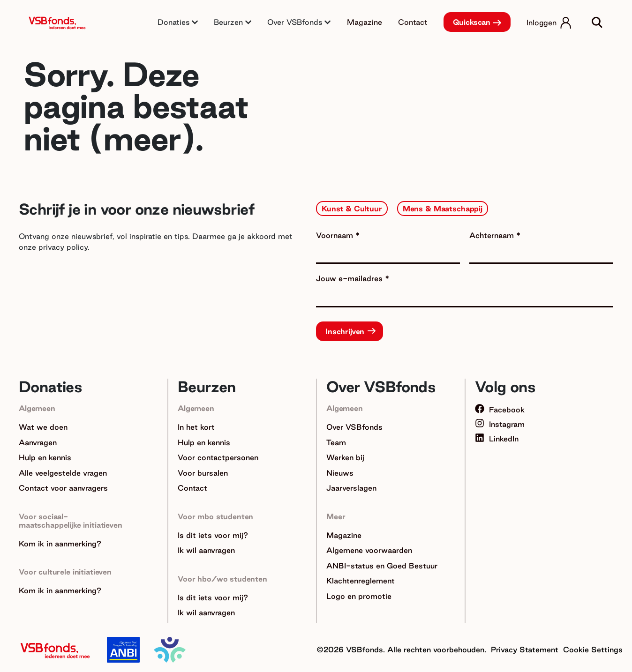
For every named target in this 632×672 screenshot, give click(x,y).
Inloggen (542, 22)
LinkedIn (497, 439)
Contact (413, 22)
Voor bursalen (203, 473)
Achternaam (493, 235)
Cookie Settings (593, 650)
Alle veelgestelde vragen (63, 473)
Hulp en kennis (45, 457)
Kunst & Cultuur (352, 209)
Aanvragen (38, 442)
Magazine (365, 22)
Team (336, 442)
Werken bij (345, 457)
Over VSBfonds (354, 427)
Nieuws (340, 473)
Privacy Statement (525, 650)
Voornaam (336, 235)
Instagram (500, 424)
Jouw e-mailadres (350, 278)
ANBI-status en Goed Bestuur (382, 566)
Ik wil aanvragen (206, 550)
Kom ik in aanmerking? (60, 544)
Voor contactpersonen (218, 457)
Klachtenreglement (361, 581)
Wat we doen (43, 427)
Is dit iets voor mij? (213, 535)
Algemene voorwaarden (369, 550)
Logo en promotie (359, 596)
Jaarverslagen (351, 488)
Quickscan (472, 22)
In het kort (196, 427)
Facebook (500, 410)
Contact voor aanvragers (63, 488)
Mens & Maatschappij (443, 209)
